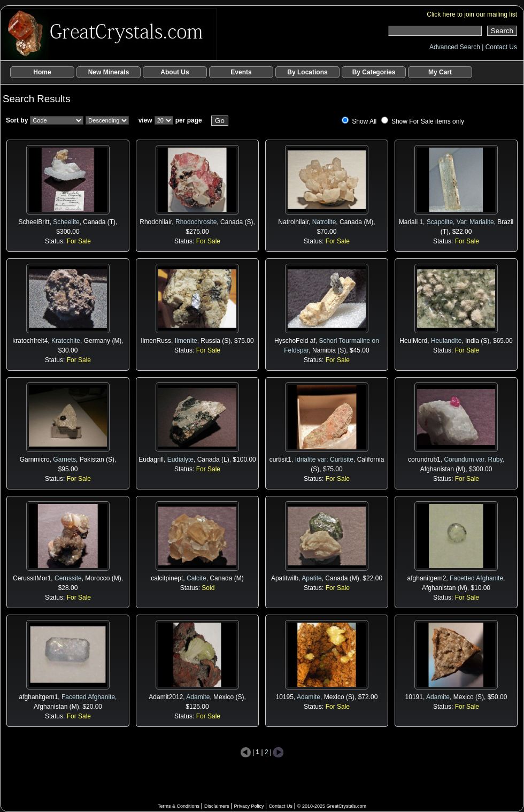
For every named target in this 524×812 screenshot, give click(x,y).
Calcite (196, 578)
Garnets (64, 459)
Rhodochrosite (196, 222)
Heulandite (446, 341)
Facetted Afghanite (476, 578)
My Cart (440, 72)
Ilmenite (186, 341)
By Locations (307, 72)
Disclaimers (217, 806)
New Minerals (109, 72)
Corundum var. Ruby (473, 459)
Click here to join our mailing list (472, 14)
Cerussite (68, 578)
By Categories (374, 72)
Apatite (311, 578)
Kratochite (66, 341)
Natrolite (324, 222)
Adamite (198, 697)
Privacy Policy (249, 806)
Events (241, 72)
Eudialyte (180, 459)
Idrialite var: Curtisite (324, 459)
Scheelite (66, 222)
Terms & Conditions (179, 806)
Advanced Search (456, 47)
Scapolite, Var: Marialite (460, 222)
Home (42, 72)
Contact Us (501, 47)
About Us (175, 72)
